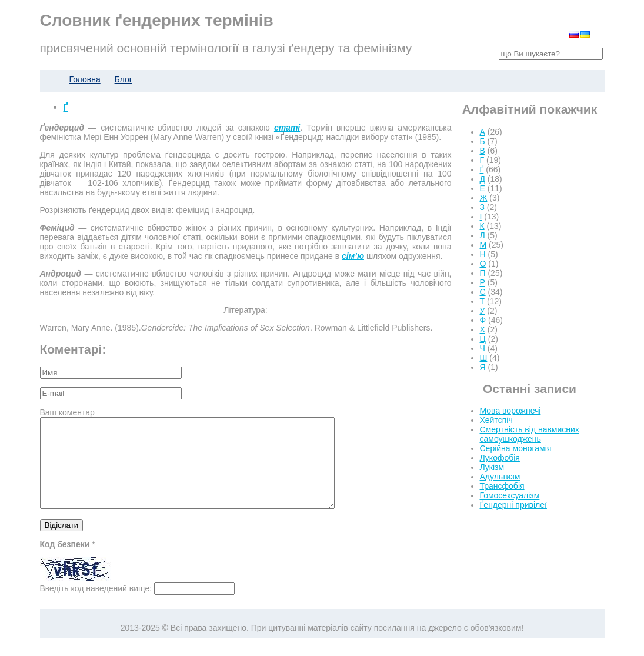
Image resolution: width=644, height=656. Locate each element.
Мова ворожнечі (510, 411)
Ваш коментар (67, 412)
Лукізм (492, 467)
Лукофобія (500, 458)
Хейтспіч (496, 420)
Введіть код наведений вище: (96, 606)
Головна (85, 79)
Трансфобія (502, 486)
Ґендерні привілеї (513, 505)
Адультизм (500, 477)
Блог (124, 79)
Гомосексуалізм (510, 495)
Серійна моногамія (516, 448)
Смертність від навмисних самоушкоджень (530, 434)
